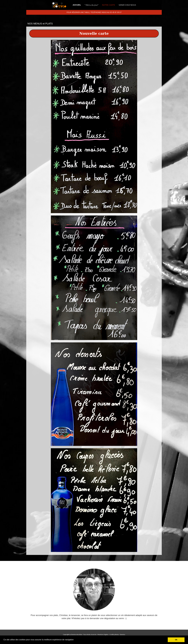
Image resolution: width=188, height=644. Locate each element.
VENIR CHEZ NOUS (127, 5)
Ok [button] (176, 640)
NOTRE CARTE (109, 5)
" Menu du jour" (91, 5)
